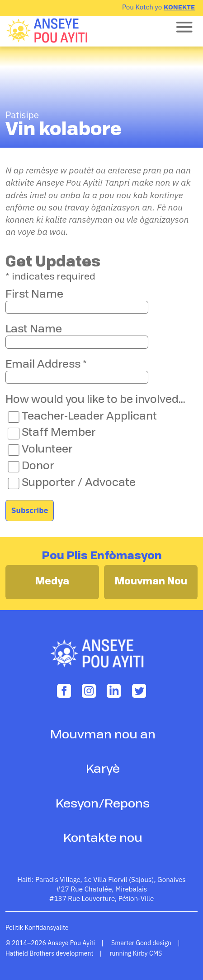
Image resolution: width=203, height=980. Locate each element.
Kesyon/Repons (103, 804)
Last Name (34, 330)
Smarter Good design (141, 943)
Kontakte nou (103, 839)
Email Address (46, 365)
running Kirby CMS (136, 953)
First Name (34, 295)
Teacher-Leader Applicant (89, 417)
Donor (38, 467)
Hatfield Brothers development (50, 953)
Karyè (103, 770)
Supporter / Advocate (79, 483)
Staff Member (59, 433)
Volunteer (47, 450)
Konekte (179, 7)
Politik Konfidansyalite (37, 928)
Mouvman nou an (103, 735)
